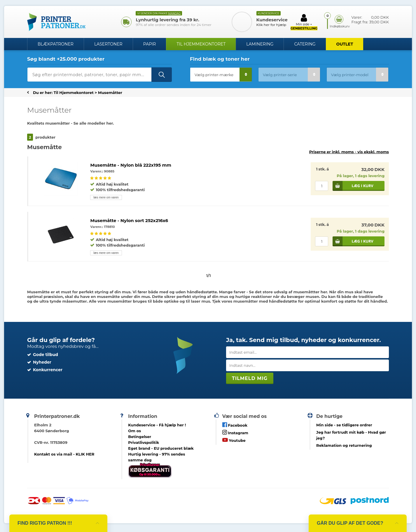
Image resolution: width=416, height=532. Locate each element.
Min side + (304, 22)
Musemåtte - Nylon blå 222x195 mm (131, 165)
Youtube (234, 440)
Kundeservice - (157, 425)
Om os (134, 431)
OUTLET (345, 44)
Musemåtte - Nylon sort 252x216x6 (129, 220)
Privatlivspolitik (144, 442)
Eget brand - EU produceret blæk (161, 448)
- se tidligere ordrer (344, 425)
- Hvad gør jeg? (351, 435)
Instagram (235, 432)
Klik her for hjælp (271, 25)
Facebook (235, 425)
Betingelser (140, 437)
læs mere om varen (106, 197)
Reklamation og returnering (344, 445)
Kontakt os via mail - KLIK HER (64, 454)
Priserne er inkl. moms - (349, 152)
